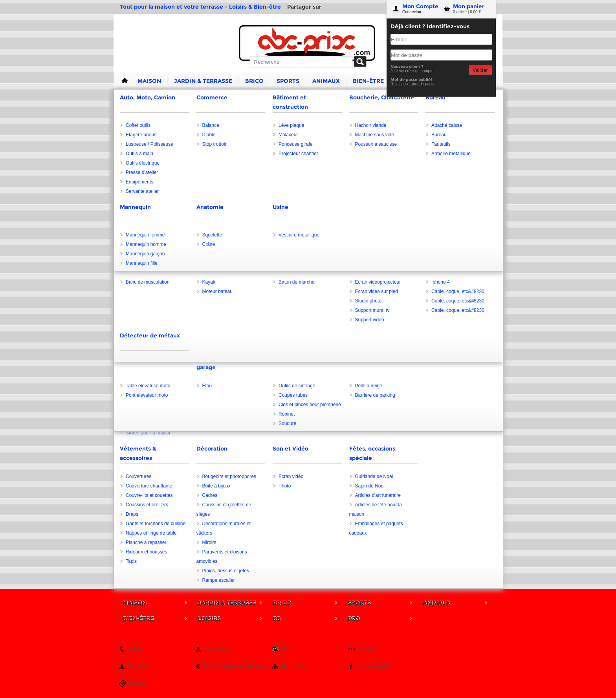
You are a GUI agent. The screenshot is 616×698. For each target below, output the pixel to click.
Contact (135, 649)
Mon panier (469, 6)
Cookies (137, 683)
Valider (480, 70)
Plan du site (293, 666)
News (285, 649)
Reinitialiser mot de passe (413, 84)
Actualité (366, 649)
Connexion (412, 12)
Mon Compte (420, 6)
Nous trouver (216, 649)
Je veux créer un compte (412, 71)
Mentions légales (372, 666)
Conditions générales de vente (235, 666)
